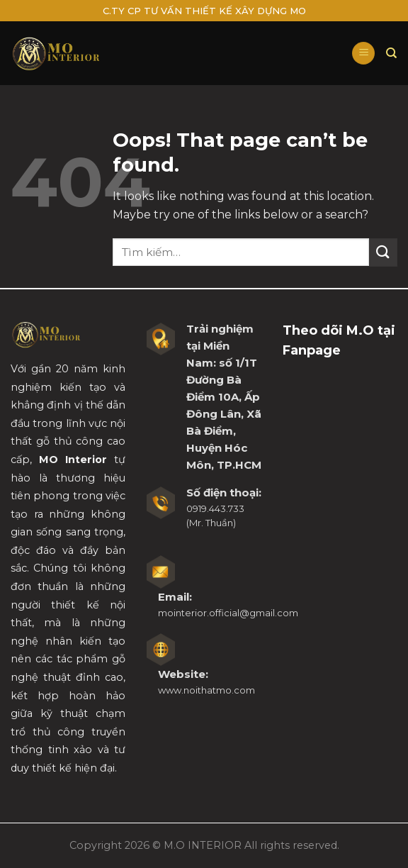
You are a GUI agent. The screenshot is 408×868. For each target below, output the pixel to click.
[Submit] (383, 252)
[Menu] (363, 54)
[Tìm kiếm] (392, 53)
